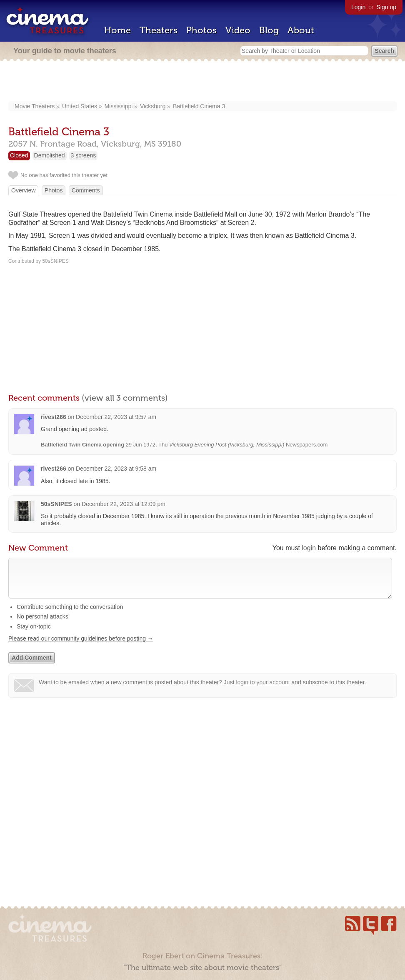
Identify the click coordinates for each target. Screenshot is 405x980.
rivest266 (54, 417)
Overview (23, 190)
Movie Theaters (35, 106)
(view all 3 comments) (125, 398)
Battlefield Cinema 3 (199, 106)
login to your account (263, 691)
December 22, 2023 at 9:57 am (116, 417)
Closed (19, 155)
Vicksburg (153, 106)
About (301, 30)
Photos (201, 30)
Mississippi (119, 106)
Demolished (50, 155)
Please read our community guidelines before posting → (81, 647)
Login (358, 7)
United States (80, 106)
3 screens (84, 155)
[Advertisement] (203, 82)
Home (117, 30)
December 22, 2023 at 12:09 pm (124, 504)
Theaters (159, 30)
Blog (269, 30)
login (309, 548)
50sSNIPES (56, 504)
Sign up (386, 7)
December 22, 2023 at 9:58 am (116, 469)
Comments (86, 190)
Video (238, 30)
